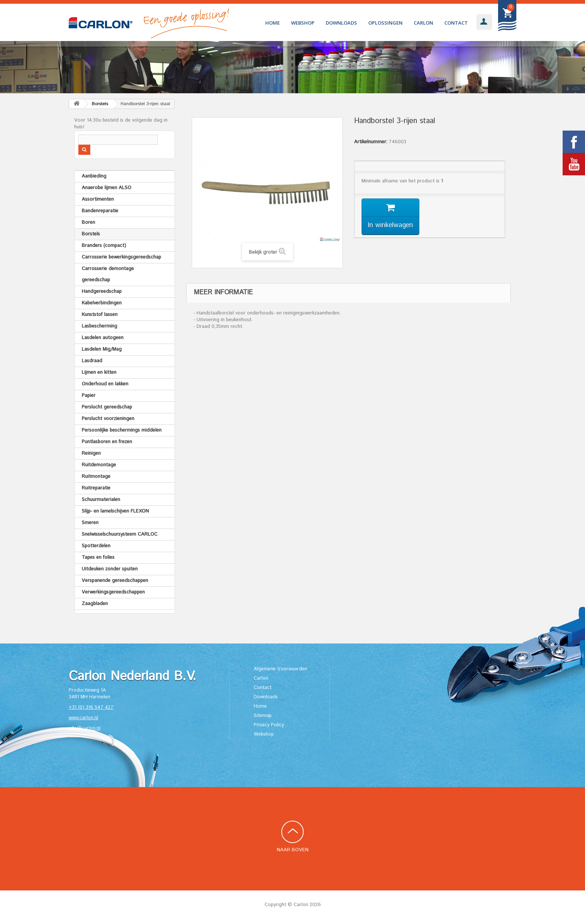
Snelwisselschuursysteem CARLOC (120, 534)
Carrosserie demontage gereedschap (108, 274)
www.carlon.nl (83, 718)
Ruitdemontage (99, 465)
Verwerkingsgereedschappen (113, 592)
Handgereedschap (102, 292)
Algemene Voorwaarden (280, 669)
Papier (89, 396)
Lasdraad (92, 361)
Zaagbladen (95, 604)
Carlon (423, 23)
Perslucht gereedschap (107, 407)
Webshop (303, 23)
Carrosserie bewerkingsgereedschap (121, 257)
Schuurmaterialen (101, 500)
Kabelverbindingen (102, 303)
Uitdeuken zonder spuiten (110, 569)
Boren (88, 223)
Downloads (341, 23)
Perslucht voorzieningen (108, 419)
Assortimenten (98, 199)
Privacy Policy (269, 725)
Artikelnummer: (371, 142)
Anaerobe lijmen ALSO (107, 188)
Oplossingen (385, 23)
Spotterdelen (96, 546)
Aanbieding (94, 176)
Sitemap (263, 716)
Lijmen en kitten (99, 372)
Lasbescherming (99, 326)
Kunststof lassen (100, 315)
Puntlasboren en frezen (107, 442)
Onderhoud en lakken (105, 384)
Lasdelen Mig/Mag (102, 349)
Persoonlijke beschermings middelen (122, 430)
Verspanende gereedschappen (115, 581)
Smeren (90, 523)
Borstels (91, 234)
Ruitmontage (96, 477)
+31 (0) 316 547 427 (91, 707)
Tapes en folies (98, 557)
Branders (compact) (104, 246)
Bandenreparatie (100, 211)
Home (273, 23)
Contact (456, 23)
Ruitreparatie (96, 488)
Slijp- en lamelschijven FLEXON (115, 511)
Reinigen (91, 453)
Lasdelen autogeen (103, 338)
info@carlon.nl (85, 728)
